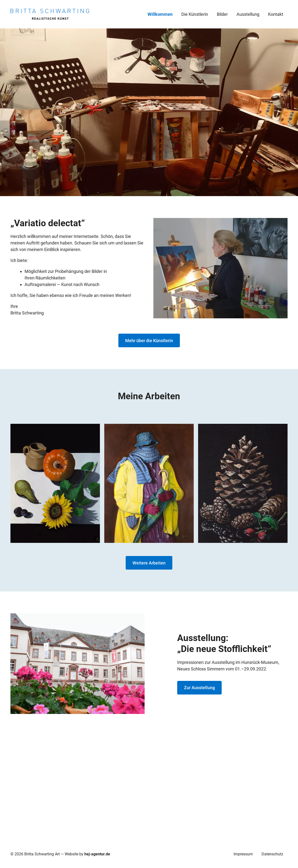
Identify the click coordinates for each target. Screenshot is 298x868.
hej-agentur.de (97, 854)
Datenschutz (272, 854)
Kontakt (276, 14)
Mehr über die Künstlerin (149, 341)
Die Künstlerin (195, 14)
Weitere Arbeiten (149, 563)
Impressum (243, 854)
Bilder (222, 14)
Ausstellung (248, 14)
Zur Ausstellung (199, 688)
